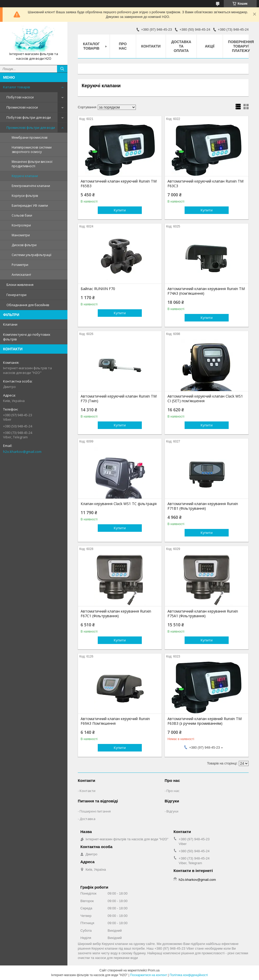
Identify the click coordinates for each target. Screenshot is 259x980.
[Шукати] (62, 69)
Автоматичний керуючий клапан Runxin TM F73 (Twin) (119, 399)
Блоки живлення (20, 285)
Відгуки (172, 811)
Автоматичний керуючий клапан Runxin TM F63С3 (205, 184)
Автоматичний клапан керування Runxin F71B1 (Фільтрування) (203, 506)
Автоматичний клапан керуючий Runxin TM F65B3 (119, 184)
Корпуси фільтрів (25, 196)
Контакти (151, 46)
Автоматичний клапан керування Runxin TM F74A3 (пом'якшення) (206, 291)
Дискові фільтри (24, 245)
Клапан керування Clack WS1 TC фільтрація (119, 504)
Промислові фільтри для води (31, 127)
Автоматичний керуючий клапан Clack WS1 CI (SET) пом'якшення (205, 399)
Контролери (21, 225)
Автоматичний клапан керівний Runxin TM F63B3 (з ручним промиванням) (205, 721)
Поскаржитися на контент (149, 975)
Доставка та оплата (181, 46)
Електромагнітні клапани (31, 186)
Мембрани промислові (30, 137)
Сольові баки (22, 215)
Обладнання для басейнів (28, 305)
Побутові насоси (20, 97)
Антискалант (21, 275)
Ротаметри (20, 265)
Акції (210, 46)
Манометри (21, 235)
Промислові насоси (22, 107)
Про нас (123, 46)
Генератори (16, 295)
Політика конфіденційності (189, 975)
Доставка (87, 819)
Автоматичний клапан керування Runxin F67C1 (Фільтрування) (116, 614)
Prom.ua (154, 970)
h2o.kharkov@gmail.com (22, 452)
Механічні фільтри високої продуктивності (32, 164)
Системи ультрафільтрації (31, 255)
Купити (120, 210)
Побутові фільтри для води (29, 117)
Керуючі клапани (25, 176)
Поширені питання (95, 811)
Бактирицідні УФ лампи (30, 206)
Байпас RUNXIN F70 (98, 289)
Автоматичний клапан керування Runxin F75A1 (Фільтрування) (203, 614)
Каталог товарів (17, 87)
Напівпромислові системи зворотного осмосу (32, 150)
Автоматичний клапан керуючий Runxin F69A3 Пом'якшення (115, 721)
